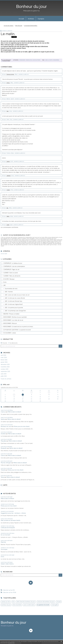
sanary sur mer (6, 602)
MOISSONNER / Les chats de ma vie (13, 320)
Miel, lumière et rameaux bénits (11, 520)
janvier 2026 (4, 362)
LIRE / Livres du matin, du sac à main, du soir (17, 295)
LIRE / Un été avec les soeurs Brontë (15, 298)
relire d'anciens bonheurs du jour (26, 602)
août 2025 (4, 374)
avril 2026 (3, 355)
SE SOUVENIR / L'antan (10, 333)
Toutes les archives (6, 379)
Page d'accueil (19, 26)
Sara (8, 111)
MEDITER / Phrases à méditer (11, 314)
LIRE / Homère (9, 292)
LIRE (4, 285)
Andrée (3, 434)
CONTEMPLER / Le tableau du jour (13, 263)
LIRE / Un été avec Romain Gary (13, 301)
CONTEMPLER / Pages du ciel (11, 269)
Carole (8, 225)
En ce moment (5, 535)
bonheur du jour (6, 605)
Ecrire (5, 282)
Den (7, 208)
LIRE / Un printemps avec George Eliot (15, 311)
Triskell (8, 190)
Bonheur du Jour (6, 426)
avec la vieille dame (29, 605)
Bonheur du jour (32, 6)
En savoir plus (11, 643)
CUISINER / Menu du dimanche (12, 276)
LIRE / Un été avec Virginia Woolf (14, 304)
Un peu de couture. (9, 26)
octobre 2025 (5, 369)
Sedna (8, 216)
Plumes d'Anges (6, 463)
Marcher (3, 542)
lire (13, 602)
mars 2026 (4, 357)
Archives (31, 19)
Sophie (8, 161)
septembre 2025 (5, 371)
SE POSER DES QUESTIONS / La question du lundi (17, 330)
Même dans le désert (14, 412)
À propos (41, 19)
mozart (59, 602)
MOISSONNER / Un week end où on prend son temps (18, 327)
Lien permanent (6, 60)
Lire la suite (4, 254)
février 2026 (4, 360)
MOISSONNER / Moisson (10, 323)
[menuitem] (21, 19)
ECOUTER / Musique (9, 279)
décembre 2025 (5, 364)
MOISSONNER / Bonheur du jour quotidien (30, 60)
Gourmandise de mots (11, 289)
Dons (2, 557)
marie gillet (55, 605)
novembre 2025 (5, 367)
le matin (50, 60)
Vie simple (4, 549)
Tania (2, 477)
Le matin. (8, 34)
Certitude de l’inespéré (8, 528)
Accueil (21, 19)
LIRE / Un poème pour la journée (14, 308)
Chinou (8, 83)
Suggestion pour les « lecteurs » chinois (13, 513)
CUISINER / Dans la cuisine (11, 273)
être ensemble (17, 605)
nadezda (9, 176)
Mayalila (3, 441)
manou (3, 412)
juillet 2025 (4, 376)
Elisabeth (4, 448)
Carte (5, 485)
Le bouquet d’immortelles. (31, 26)
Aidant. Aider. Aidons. (7, 564)
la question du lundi (43, 605)
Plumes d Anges (10, 74)
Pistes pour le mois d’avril (22, 426)
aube (46, 60)
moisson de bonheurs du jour (46, 602)
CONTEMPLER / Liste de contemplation (14, 266)
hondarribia (56, 60)
